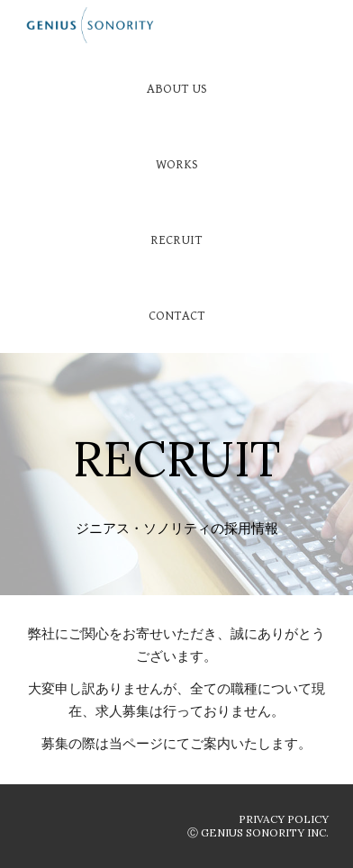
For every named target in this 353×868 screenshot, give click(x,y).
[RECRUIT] (176, 240)
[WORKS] (176, 164)
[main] (176, 438)
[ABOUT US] (176, 88)
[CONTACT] (176, 315)
